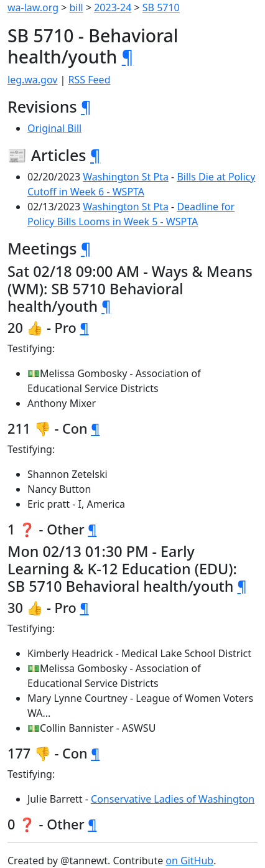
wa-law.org (33, 7)
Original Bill (54, 128)
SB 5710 (161, 7)
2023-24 (113, 7)
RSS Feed (90, 80)
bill (77, 7)
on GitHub (189, 861)
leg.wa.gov (32, 80)
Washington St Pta (126, 177)
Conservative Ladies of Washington (173, 799)
